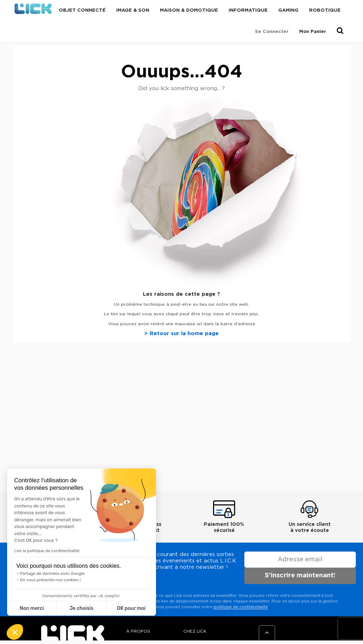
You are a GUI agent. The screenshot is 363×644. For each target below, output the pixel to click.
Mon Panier (313, 32)
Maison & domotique (189, 10)
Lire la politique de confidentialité (47, 551)
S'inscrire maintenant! (300, 576)
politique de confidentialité (241, 607)
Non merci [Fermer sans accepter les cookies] (32, 608)
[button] (15, 632)
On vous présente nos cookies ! (50, 580)
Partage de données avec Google (52, 573)
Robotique (325, 10)
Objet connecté (82, 10)
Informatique (248, 10)
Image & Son (133, 10)
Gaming (288, 10)
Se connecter (272, 32)
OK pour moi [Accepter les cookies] (131, 608)
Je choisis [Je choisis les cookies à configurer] (82, 608)
